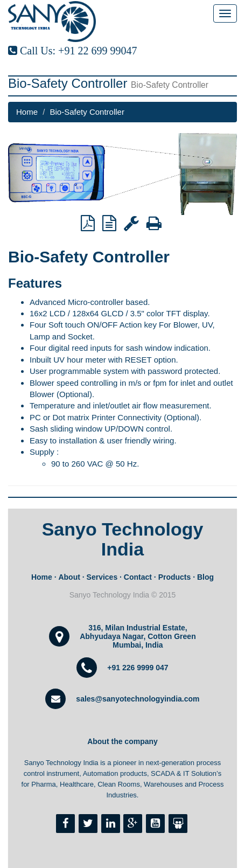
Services (102, 577)
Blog (205, 577)
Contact (138, 577)
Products (175, 577)
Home (27, 112)
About (69, 577)
